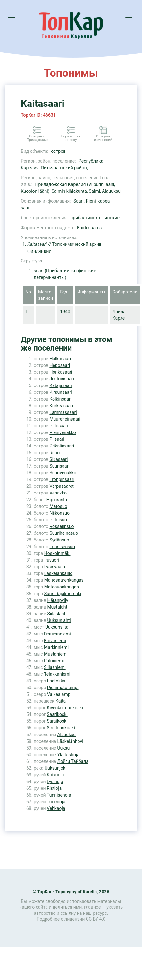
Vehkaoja (56, 808)
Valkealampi (59, 694)
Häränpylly (58, 600)
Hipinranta (57, 500)
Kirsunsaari (61, 392)
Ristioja (54, 788)
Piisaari (57, 439)
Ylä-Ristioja (68, 755)
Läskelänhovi (70, 741)
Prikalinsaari (62, 446)
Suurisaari (59, 466)
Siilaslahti (57, 614)
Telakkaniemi (57, 674)
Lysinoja (55, 782)
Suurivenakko (63, 473)
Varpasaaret (62, 486)
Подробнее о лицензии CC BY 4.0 (71, 919)
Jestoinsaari (62, 379)
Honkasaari (61, 372)
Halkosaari (60, 359)
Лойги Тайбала (73, 761)
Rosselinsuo (62, 526)
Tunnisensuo (62, 547)
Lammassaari (63, 412)
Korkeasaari (61, 406)
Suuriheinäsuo (64, 533)
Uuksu (63, 748)
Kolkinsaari (60, 399)
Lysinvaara (55, 567)
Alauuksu (111, 191)
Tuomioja (56, 802)
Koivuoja (55, 775)
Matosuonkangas (62, 587)
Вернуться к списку (71, 138)
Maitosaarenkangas (64, 580)
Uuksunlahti (59, 620)
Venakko (58, 493)
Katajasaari (61, 385)
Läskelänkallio (58, 573)
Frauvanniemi (57, 634)
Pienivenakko (63, 432)
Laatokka (56, 681)
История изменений (103, 138)
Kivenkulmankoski (65, 708)
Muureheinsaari (65, 419)
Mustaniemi (56, 654)
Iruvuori (52, 560)
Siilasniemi (55, 667)
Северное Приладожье (37, 138)
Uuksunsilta (57, 627)
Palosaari (59, 426)
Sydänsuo (59, 540)
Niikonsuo (59, 513)
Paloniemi (54, 661)
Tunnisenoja (59, 795)
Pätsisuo (58, 520)
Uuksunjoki (55, 768)
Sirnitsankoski (61, 728)
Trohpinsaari (62, 479)
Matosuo (58, 506)
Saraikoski (57, 721)
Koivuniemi (55, 641)
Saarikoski (57, 714)
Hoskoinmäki (57, 553)
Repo (54, 453)
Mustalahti (58, 607)
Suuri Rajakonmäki (63, 594)
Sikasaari (58, 459)
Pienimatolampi (63, 688)
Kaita (61, 701)
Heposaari (60, 365)
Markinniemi (56, 647)
